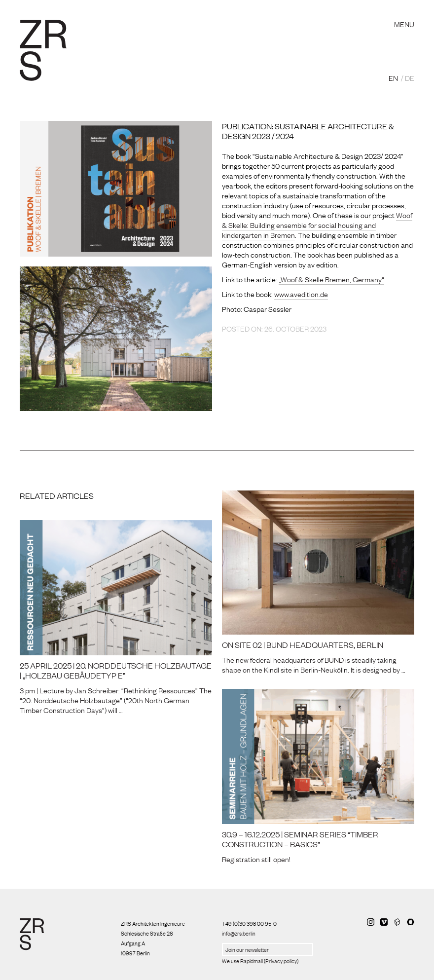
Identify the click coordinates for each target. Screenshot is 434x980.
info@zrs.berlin (239, 933)
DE (410, 77)
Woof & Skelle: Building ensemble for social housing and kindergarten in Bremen (317, 225)
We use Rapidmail (242, 961)
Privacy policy (281, 961)
